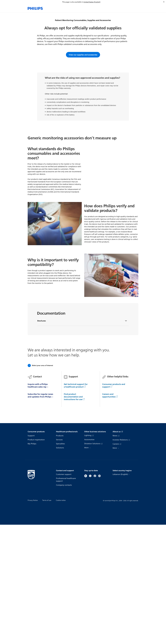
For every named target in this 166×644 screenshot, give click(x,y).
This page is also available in (73, 2)
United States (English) (92, 2)
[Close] (164, 2)
